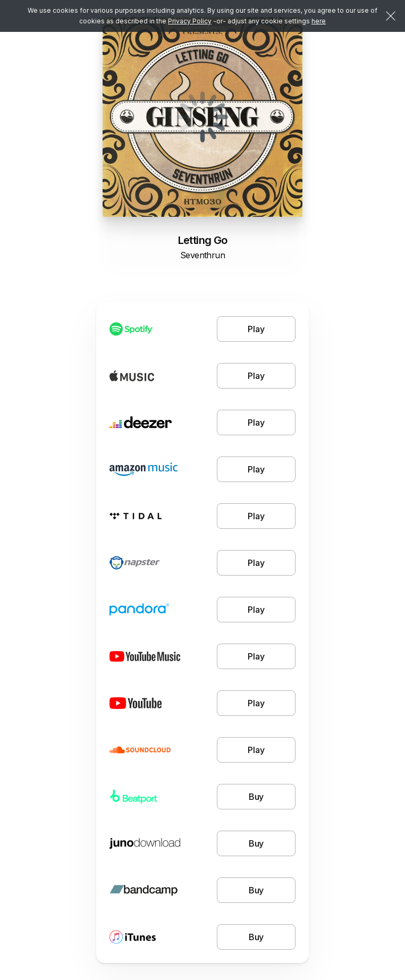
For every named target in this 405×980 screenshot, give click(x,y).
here (319, 21)
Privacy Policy (190, 21)
